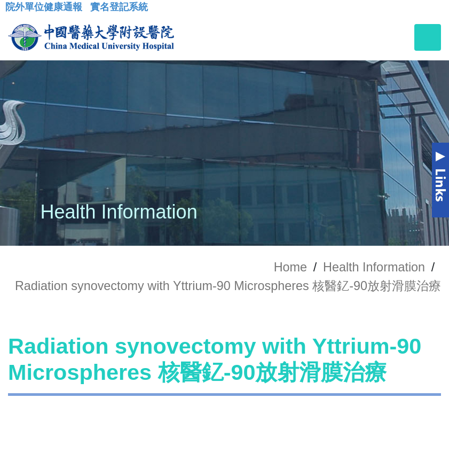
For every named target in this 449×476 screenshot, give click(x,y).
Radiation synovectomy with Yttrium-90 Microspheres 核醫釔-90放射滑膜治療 (228, 286)
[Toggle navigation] (428, 37)
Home (290, 267)
